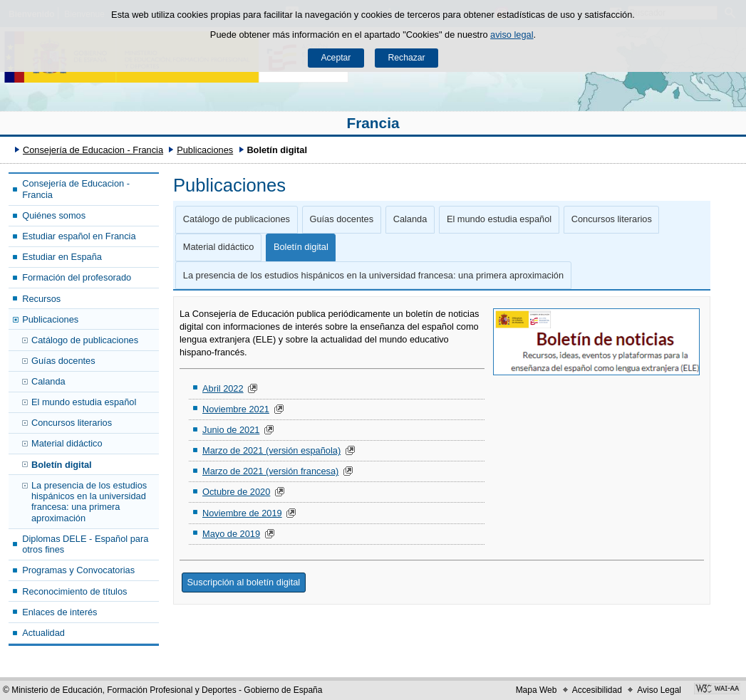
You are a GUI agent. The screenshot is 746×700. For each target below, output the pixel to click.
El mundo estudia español (84, 402)
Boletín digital (62, 465)
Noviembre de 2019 (242, 513)
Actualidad (43, 633)
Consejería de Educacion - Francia (93, 150)
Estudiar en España (62, 257)
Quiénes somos (54, 215)
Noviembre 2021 (236, 409)
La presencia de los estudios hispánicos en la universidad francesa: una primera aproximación (89, 502)
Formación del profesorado (77, 277)
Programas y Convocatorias (78, 570)
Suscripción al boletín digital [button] (244, 582)
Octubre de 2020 (236, 492)
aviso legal (512, 35)
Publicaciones (205, 150)
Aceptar (336, 58)
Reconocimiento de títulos (74, 591)
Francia (373, 123)
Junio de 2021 (231, 430)
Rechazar (407, 58)
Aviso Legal (659, 690)
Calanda (48, 381)
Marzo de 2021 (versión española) (271, 450)
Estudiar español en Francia (79, 236)
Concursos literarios (72, 423)
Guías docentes (63, 361)
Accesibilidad (597, 690)
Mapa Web (537, 690)
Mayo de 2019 (231, 534)
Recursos (41, 299)
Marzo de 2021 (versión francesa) (270, 471)
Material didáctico (67, 443)
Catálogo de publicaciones (85, 340)
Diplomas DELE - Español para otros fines (85, 544)
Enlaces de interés (59, 612)
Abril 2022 (223, 388)
